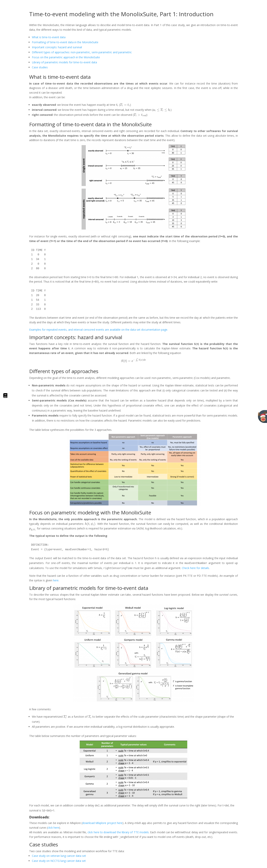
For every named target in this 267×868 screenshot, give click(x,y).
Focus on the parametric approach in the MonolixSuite (66, 57)
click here (53, 828)
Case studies (40, 67)
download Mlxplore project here (102, 823)
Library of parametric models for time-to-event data (64, 62)
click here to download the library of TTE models (118, 832)
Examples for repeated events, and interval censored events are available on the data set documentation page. (99, 330)
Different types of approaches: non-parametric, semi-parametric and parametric (82, 52)
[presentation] (117, 105)
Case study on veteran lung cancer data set (59, 856)
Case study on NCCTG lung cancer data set (59, 861)
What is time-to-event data (49, 37)
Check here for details (195, 568)
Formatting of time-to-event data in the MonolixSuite (65, 42)
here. (56, 580)
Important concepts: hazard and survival (57, 47)
